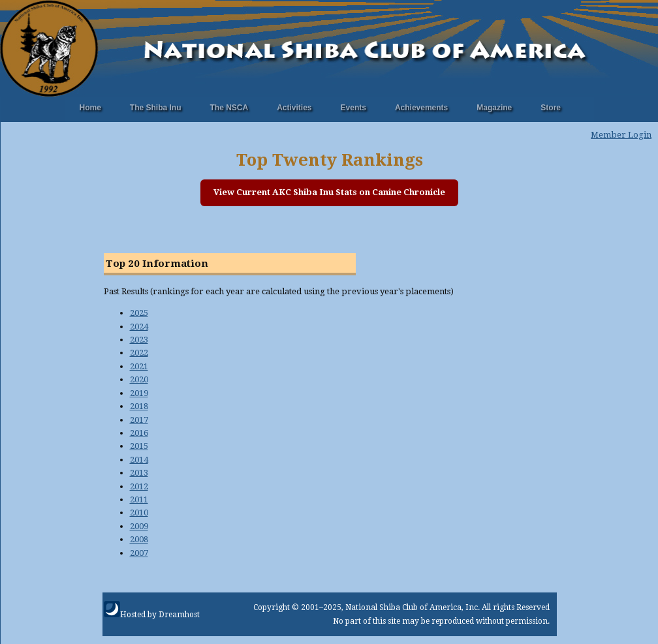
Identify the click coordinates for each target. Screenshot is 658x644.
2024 (139, 327)
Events (353, 108)
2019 (139, 393)
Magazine (494, 108)
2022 (139, 353)
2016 (139, 433)
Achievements (421, 108)
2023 (139, 340)
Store (551, 108)
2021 (139, 366)
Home (90, 108)
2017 (139, 420)
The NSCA (229, 108)
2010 (139, 513)
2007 (139, 553)
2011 (139, 499)
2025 (139, 313)
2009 (139, 526)
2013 (139, 473)
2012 (139, 486)
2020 (139, 379)
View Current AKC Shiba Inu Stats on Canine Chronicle (329, 192)
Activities (294, 108)
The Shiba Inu (156, 108)
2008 (139, 539)
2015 (139, 446)
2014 (139, 460)
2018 (139, 406)
